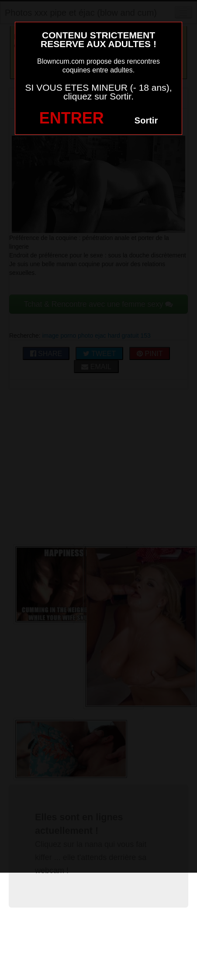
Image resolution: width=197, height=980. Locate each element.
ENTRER (72, 118)
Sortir (146, 120)
